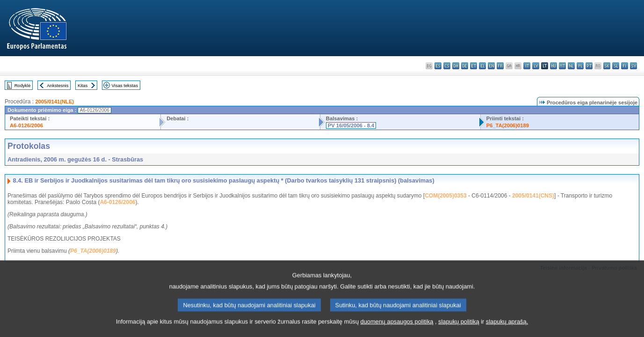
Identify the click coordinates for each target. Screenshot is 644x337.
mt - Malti (562, 66)
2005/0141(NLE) (54, 102)
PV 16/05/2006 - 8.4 (351, 125)
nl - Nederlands (571, 66)
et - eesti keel (474, 66)
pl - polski (580, 66)
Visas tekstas (125, 85)
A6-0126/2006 (26, 125)
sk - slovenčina (607, 66)
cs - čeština (447, 66)
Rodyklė (23, 85)
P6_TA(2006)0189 (508, 125)
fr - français (500, 66)
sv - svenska (633, 66)
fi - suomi (625, 66)
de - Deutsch (465, 66)
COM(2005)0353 (445, 196)
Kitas (83, 85)
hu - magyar (554, 66)
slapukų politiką (459, 330)
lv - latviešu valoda (536, 66)
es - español (438, 66)
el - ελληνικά (482, 66)
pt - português (589, 66)
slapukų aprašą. (507, 330)
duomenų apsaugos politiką (397, 330)
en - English (491, 66)
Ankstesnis (58, 85)
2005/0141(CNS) (533, 196)
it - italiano (527, 66)
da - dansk (456, 66)
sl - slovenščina (616, 66)
